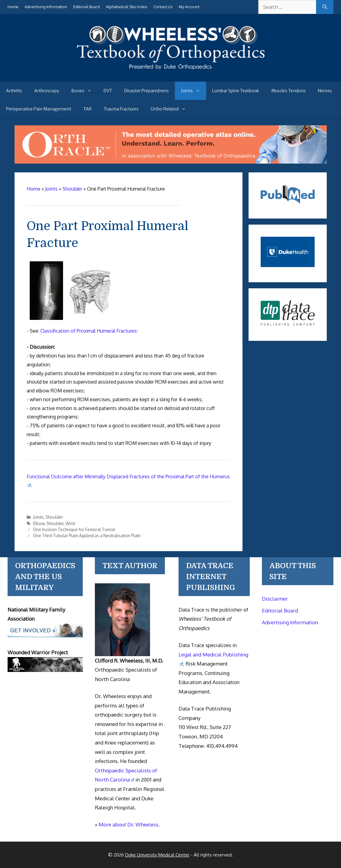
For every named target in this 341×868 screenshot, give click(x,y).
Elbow (39, 523)
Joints (194, 91)
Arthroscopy (47, 91)
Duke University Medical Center (157, 855)
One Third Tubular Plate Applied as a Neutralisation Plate (87, 536)
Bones (84, 91)
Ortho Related (171, 109)
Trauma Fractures (121, 109)
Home (13, 7)
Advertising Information (46, 7)
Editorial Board (87, 7)
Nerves (325, 91)
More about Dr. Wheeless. (129, 824)
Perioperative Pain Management (39, 109)
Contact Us (163, 7)
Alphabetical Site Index (127, 7)
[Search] (325, 7)
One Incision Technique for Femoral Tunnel (74, 529)
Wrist (70, 523)
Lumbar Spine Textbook (236, 91)
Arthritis (14, 91)
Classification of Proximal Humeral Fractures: (89, 331)
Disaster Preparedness (147, 91)
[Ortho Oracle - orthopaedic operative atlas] (171, 162)
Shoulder (54, 517)
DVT (108, 91)
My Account (189, 7)
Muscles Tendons (289, 91)
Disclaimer (275, 599)
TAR (87, 109)
